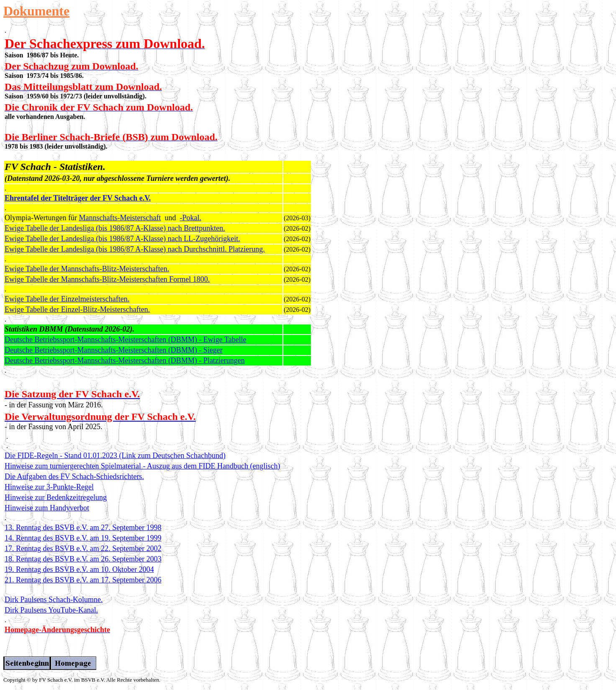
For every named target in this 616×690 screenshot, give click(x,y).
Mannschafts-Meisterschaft (120, 218)
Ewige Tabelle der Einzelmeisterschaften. (67, 299)
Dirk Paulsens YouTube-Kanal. (51, 610)
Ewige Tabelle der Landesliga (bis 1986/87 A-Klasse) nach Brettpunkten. (115, 228)
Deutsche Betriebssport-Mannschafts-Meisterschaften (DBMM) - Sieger (114, 350)
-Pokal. (190, 218)
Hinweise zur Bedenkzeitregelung (56, 497)
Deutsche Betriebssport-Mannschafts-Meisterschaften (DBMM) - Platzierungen (125, 360)
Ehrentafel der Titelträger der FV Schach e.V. (78, 198)
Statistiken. (82, 167)
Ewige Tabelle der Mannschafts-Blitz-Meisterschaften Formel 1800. (107, 279)
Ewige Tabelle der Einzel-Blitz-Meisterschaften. (77, 309)
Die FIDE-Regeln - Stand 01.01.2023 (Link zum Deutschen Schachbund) (115, 456)
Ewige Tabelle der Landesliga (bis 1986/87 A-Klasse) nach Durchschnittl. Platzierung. (135, 249)
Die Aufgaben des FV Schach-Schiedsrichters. (74, 476)
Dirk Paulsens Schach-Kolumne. (54, 600)
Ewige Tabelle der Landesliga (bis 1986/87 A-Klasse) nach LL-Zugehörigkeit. (122, 239)
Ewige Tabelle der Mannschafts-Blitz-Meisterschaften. (87, 269)
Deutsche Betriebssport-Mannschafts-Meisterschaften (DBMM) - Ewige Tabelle (126, 340)
